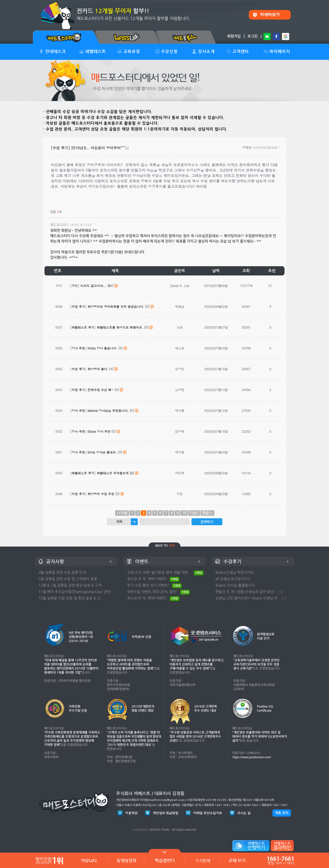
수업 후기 (78, 306)
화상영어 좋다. (98, 369)
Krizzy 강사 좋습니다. (103, 348)
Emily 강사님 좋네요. (102, 452)
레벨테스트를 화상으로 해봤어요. (120, 327)
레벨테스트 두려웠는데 (113, 473)
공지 (75, 286)
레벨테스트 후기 (83, 327)
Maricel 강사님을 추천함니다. (108, 410)
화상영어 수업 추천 (101, 494)
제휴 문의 (282, 813)
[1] (280, 592)
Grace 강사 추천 (99, 431)
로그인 (253, 36)
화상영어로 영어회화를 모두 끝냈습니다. (116, 306)
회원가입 (234, 36)
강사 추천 (78, 348)
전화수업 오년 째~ (101, 390)
